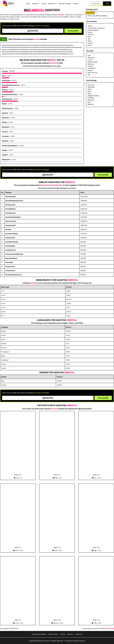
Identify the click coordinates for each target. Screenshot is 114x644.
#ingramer (91, 100)
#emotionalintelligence (10, 146)
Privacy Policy (53, 634)
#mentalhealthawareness (11, 85)
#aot (89, 102)
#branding (91, 87)
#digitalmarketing (93, 96)
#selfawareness (7, 108)
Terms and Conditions (39, 634)
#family (5, 122)
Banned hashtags (65, 4)
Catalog (75, 4)
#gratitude (6, 127)
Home (28, 4)
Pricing (44, 4)
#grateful (5, 141)
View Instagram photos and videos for (98, 628)
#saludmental (10, 238)
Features (70, 634)
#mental (5, 71)
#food (90, 89)
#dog (89, 94)
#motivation (6, 80)
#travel (4, 104)
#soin (90, 91)
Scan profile (73, 31)
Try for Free (96, 4)
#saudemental (10, 213)
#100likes (91, 98)
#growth (5, 113)
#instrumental (10, 205)
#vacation (5, 136)
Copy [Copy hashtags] (4, 39)
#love (4, 76)
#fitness (5, 90)
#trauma (5, 132)
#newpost (91, 85)
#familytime (6, 160)
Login (107, 4)
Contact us (79, 634)
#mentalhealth (7, 99)
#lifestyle (91, 104)
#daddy (5, 150)
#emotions (6, 118)
